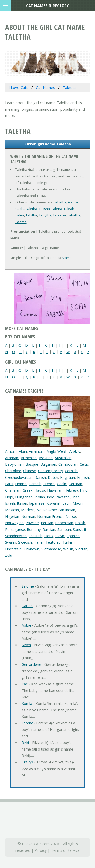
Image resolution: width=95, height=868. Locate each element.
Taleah (69, 209)
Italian (22, 503)
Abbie (26, 625)
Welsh (68, 549)
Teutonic (53, 542)
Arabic (75, 451)
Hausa (40, 490)
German (75, 484)
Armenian (29, 458)
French (49, 484)
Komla (27, 703)
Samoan (64, 529)
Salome (28, 586)
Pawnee (32, 523)
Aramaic (68, 258)
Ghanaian (13, 490)
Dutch (53, 477)
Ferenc (27, 723)
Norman (28, 516)
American (37, 451)
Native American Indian (56, 510)
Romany (34, 529)
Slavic (60, 536)
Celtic (84, 464)
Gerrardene (31, 664)
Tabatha (74, 215)
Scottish (35, 536)
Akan (23, 451)
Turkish (69, 542)
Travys (27, 762)
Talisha (44, 209)
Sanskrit (80, 529)
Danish (40, 477)
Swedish (25, 542)
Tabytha (45, 215)
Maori (78, 503)
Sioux (49, 536)
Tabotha (59, 215)
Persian (47, 523)
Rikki (25, 742)
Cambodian (68, 464)
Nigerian (12, 516)
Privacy (41, 850)
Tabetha (60, 202)
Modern (28, 510)
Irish (76, 497)
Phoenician (64, 523)
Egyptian (68, 477)
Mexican (12, 510)
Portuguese (15, 529)
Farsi (9, 484)
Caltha (20, 209)
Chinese (30, 471)
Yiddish (81, 549)
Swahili (11, 542)
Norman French (50, 516)
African (11, 451)
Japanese (37, 503)
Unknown (31, 549)
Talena (57, 209)
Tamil (39, 542)
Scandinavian (16, 536)
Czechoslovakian (19, 477)
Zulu (9, 555)
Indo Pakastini (59, 497)
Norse (71, 516)
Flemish (35, 484)
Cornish (71, 471)
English (83, 477)
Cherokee (13, 471)
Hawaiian (55, 490)
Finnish (21, 484)
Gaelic (62, 484)
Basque (32, 464)
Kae (25, 684)
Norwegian (14, 523)
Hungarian (24, 497)
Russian (49, 529)
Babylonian (14, 464)
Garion (27, 606)
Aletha (73, 202)
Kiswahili (53, 503)
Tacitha (21, 222)
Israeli (10, 503)
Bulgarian (48, 464)
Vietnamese (51, 549)
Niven (26, 645)
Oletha (32, 209)
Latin (66, 503)
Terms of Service (65, 850)
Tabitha (31, 215)
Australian (63, 458)
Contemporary (50, 471)
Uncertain (13, 549)
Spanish (73, 536)
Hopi (9, 497)
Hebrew (71, 490)
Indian (40, 497)
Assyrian (46, 458)
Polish (80, 523)
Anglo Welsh (57, 451)
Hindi (84, 490)
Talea (20, 215)
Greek (27, 490)
